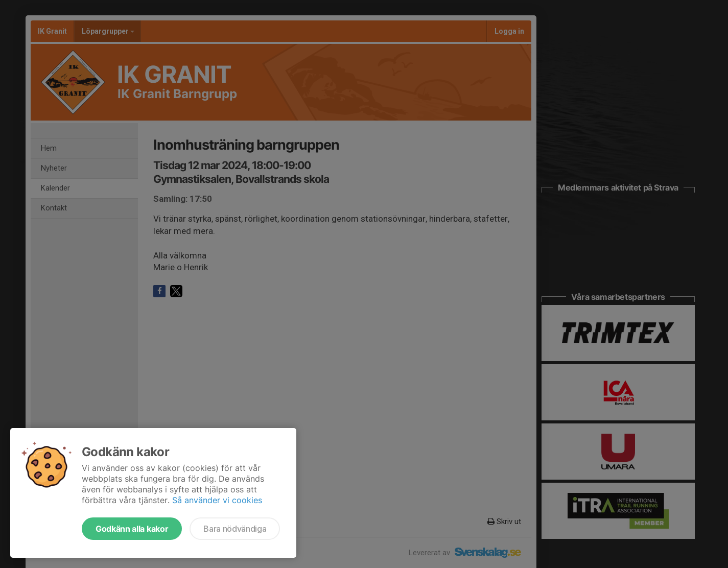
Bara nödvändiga (235, 529)
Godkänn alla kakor (132, 529)
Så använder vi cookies (217, 500)
